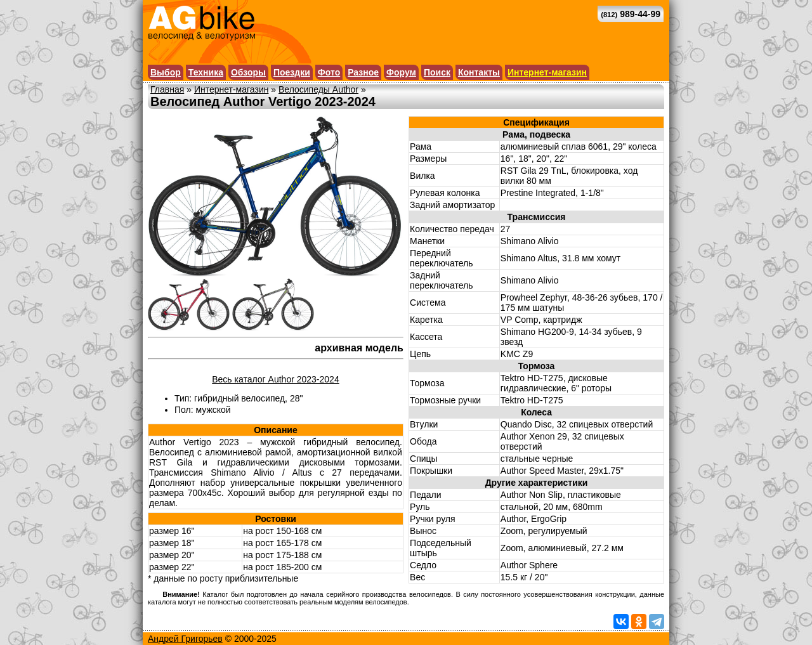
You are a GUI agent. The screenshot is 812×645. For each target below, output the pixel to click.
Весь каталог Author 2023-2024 (275, 379)
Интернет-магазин (547, 72)
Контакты (479, 72)
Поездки (292, 72)
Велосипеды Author (318, 89)
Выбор (166, 72)
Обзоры (248, 72)
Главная (167, 89)
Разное (363, 72)
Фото (329, 72)
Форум (401, 72)
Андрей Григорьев (185, 639)
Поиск (437, 72)
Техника (206, 72)
